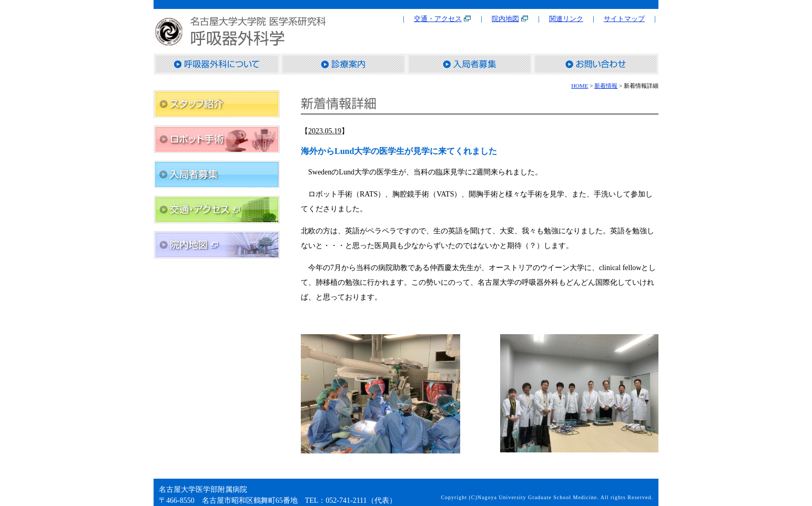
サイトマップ (624, 19)
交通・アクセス (438, 19)
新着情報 (606, 86)
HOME (580, 86)
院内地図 (505, 19)
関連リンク (566, 19)
